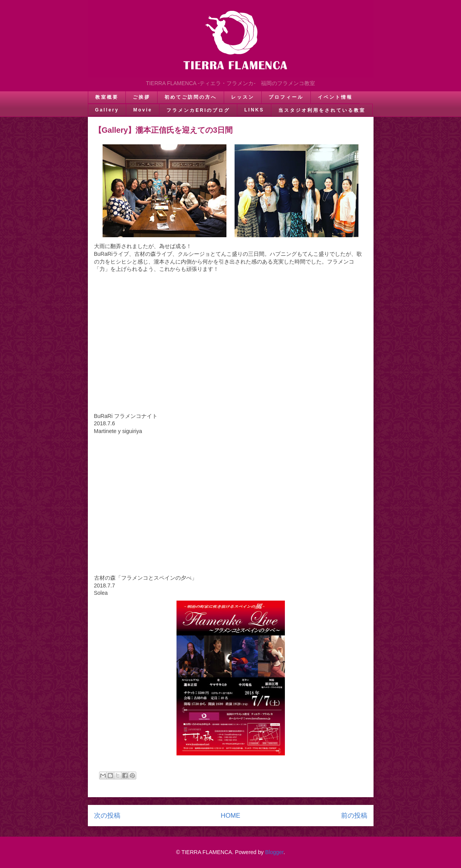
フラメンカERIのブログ (198, 110)
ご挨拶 (141, 97)
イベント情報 (335, 97)
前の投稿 (354, 816)
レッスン (243, 97)
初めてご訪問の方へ (191, 97)
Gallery (107, 110)
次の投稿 (107, 816)
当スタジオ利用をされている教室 (322, 110)
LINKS (254, 110)
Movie (143, 110)
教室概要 (107, 97)
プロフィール (286, 97)
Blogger (274, 852)
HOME (230, 816)
